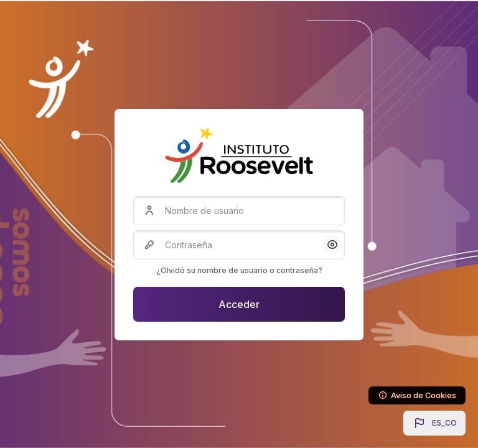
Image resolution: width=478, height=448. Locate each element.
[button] (434, 423)
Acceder (239, 304)
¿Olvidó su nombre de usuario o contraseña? (239, 270)
